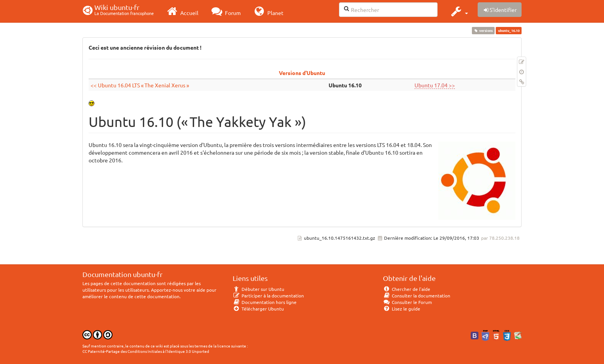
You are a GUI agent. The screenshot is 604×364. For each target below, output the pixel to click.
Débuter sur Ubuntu (258, 289)
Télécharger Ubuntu (258, 309)
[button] (459, 11)
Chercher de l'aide (407, 289)
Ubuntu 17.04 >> (435, 85)
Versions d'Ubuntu (302, 73)
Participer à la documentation (268, 296)
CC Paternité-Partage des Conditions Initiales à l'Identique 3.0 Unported (146, 351)
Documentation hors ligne (265, 302)
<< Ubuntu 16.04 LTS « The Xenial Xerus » (140, 85)
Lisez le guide (402, 309)
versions (483, 30)
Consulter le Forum (407, 302)
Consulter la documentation (417, 296)
